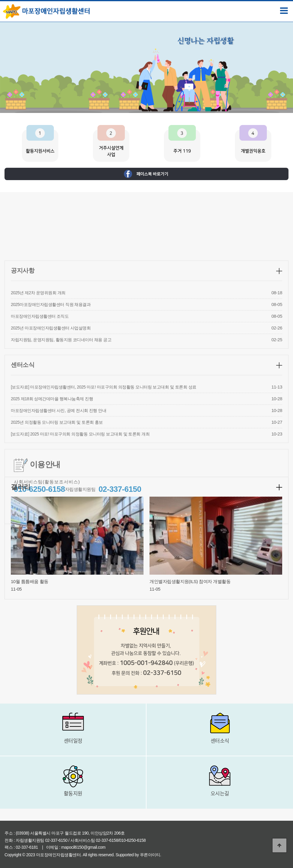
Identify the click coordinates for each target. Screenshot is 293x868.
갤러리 (21, 487)
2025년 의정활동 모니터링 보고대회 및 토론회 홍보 (57, 476)
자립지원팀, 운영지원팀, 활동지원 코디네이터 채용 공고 (61, 393)
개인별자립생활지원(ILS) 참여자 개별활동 (190, 581)
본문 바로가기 (0, 0)
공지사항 (23, 324)
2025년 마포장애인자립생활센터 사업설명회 (51, 381)
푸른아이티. (151, 855)
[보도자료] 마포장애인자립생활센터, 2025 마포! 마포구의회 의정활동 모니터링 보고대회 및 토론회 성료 (104, 440)
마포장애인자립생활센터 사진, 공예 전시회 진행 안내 (59, 464)
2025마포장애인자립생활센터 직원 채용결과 (51, 358)
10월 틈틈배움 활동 (30, 581)
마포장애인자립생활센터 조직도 (40, 370)
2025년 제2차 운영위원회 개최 (38, 346)
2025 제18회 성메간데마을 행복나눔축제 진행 (52, 452)
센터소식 (23, 418)
